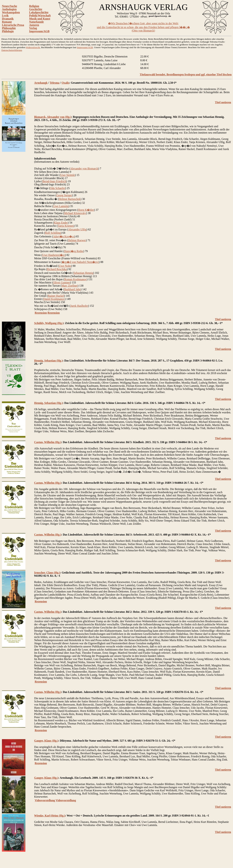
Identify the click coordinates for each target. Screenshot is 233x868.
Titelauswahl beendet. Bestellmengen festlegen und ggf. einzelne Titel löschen (186, 74)
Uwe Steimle (68, 175)
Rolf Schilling (53, 233)
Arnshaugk (41, 83)
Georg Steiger (64, 195)
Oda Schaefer (58, 188)
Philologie (8, 31)
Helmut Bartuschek (70, 199)
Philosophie (9, 28)
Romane (7, 22)
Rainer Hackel (56, 296)
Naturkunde (36, 22)
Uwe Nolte (65, 266)
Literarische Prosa (13, 25)
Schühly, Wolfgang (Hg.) (49, 323)
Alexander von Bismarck (84, 169)
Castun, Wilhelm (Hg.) (48, 442)
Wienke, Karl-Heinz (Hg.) (50, 816)
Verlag (33, 28)
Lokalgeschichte (39, 12)
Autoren (34, 25)
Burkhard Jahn (73, 289)
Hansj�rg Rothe (74, 251)
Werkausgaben (11, 12)
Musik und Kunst (40, 19)
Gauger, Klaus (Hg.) (46, 741)
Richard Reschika (57, 269)
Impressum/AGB (39, 31)
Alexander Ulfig (77, 229)
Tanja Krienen (66, 226)
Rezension (41, 313)
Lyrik (5, 15)
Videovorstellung (45, 800)
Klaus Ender (61, 223)
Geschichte (36, 9)
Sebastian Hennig (83, 273)
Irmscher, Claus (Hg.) (47, 573)
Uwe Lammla (61, 206)
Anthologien (9, 9)
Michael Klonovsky (75, 213)
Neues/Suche (9, 6)
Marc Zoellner (70, 286)
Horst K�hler (86, 210)
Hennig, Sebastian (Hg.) (48, 361)
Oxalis (66, 83)
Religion (34, 6)
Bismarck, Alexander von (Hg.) (53, 117)
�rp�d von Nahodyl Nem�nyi (80, 262)
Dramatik (8, 19)
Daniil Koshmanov (54, 299)
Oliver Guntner (62, 282)
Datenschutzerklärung (12, 50)
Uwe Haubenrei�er (54, 255)
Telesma (55, 83)
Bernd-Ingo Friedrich (54, 181)
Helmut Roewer (77, 240)
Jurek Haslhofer (79, 306)
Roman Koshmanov (76, 279)
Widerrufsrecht (33, 47)
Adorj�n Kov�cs (64, 236)
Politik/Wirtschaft (40, 15)
